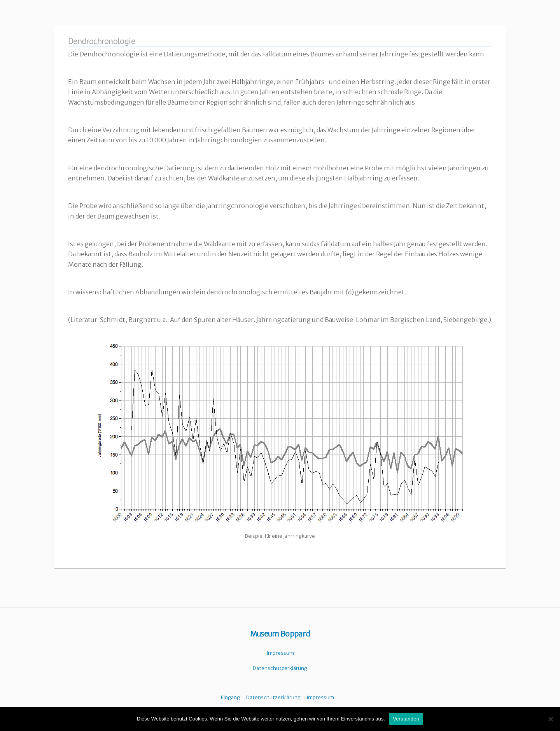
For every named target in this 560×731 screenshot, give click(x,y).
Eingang (230, 697)
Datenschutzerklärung (280, 668)
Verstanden (406, 719)
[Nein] (550, 719)
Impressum (280, 653)
